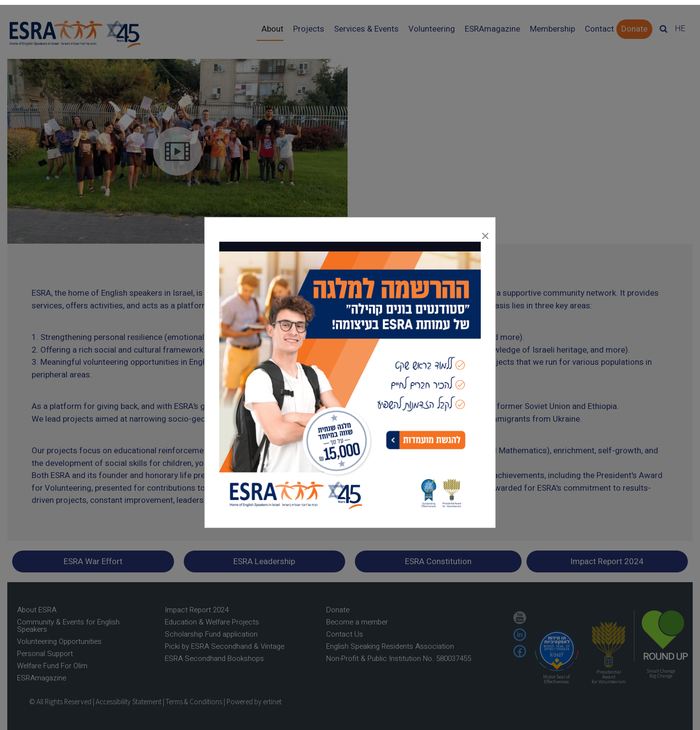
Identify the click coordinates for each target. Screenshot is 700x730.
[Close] (485, 233)
